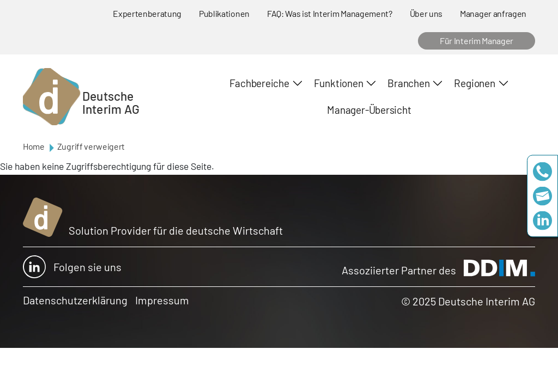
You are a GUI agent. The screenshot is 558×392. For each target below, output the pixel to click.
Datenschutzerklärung (75, 300)
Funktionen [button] (339, 83)
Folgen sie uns (72, 267)
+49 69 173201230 (542, 172)
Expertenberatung (147, 13)
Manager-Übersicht (369, 110)
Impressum (162, 300)
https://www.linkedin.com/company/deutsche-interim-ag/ (542, 221)
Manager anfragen (493, 13)
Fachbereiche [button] (259, 83)
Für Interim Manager (477, 41)
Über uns (426, 13)
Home (34, 146)
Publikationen (224, 13)
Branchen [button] (408, 83)
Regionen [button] (474, 83)
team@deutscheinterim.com (542, 196)
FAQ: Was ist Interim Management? (330, 13)
